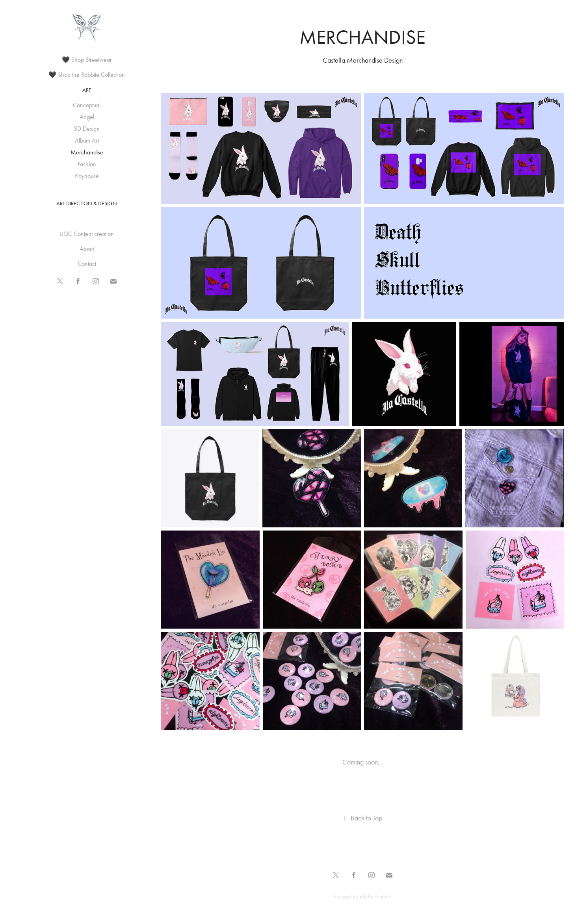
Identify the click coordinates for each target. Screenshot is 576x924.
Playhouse (87, 176)
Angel (87, 117)
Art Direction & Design (87, 203)
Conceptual (87, 105)
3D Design (87, 129)
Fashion (87, 164)
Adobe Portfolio (375, 897)
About (87, 249)
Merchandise (87, 152)
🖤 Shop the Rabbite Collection (87, 75)
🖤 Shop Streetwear (87, 60)
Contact (87, 264)
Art (87, 90)
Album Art (87, 140)
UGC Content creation (87, 234)
